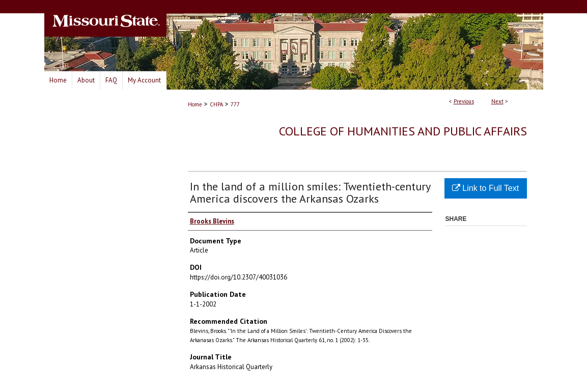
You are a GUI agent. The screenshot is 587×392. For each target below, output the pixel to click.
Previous (464, 101)
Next (497, 101)
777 (235, 104)
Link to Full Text (485, 188)
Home (195, 104)
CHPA (216, 104)
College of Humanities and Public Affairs (403, 131)
